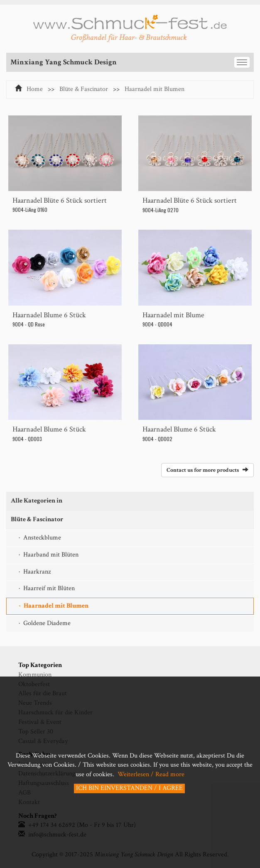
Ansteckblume (42, 538)
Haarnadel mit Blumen (155, 89)
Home (35, 89)
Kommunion (35, 675)
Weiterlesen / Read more (150, 774)
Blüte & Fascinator (84, 89)
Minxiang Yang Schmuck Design (64, 62)
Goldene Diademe (47, 623)
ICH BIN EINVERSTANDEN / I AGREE (129, 788)
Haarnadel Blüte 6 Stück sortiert (60, 200)
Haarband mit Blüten (51, 555)
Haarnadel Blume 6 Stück (49, 315)
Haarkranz (37, 572)
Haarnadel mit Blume (173, 315)
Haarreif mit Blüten (49, 588)
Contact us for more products (207, 470)
